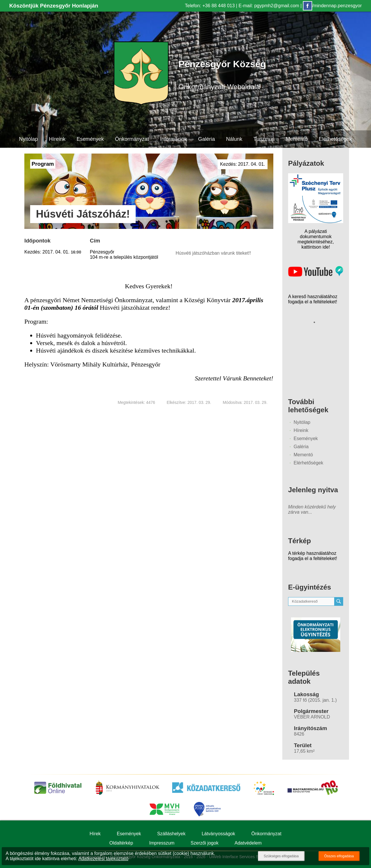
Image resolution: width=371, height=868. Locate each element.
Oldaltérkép (121, 843)
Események (90, 139)
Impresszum (162, 843)
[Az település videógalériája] (316, 275)
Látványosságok (219, 834)
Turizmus (264, 139)
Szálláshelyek (171, 834)
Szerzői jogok (205, 843)
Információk (173, 139)
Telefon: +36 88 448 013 (210, 6)
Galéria (207, 139)
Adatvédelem (248, 843)
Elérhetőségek (335, 139)
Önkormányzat (132, 139)
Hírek (95, 834)
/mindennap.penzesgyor (332, 6)
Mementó (297, 139)
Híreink (57, 139)
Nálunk (234, 139)
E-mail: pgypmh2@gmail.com (269, 6)
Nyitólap (28, 139)
